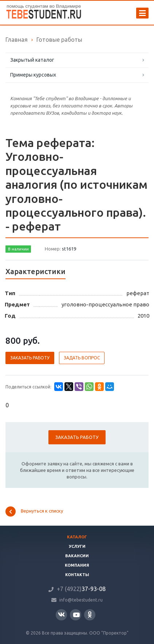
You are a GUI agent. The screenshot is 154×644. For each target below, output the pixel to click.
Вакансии (77, 556)
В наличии (18, 249)
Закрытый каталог (32, 60)
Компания (77, 565)
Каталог (77, 537)
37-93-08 (81, 589)
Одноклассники (90, 614)
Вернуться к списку (34, 511)
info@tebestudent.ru (81, 600)
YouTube (76, 615)
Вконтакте (61, 614)
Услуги (77, 546)
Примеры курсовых (33, 75)
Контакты (77, 575)
